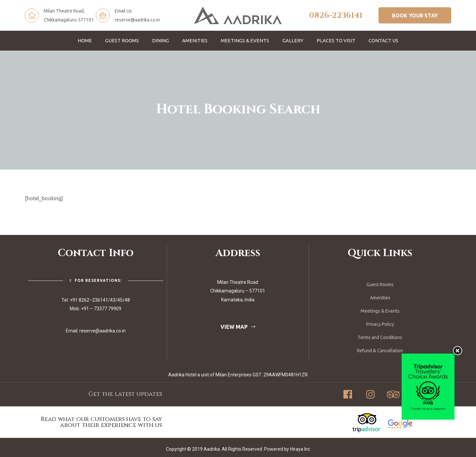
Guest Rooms (122, 40)
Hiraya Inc (300, 449)
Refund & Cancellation (380, 351)
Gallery (293, 40)
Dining (160, 40)
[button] (415, 15)
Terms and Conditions (380, 337)
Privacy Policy (380, 324)
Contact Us (383, 40)
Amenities (195, 40)
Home (85, 40)
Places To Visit (336, 40)
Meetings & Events (245, 40)
